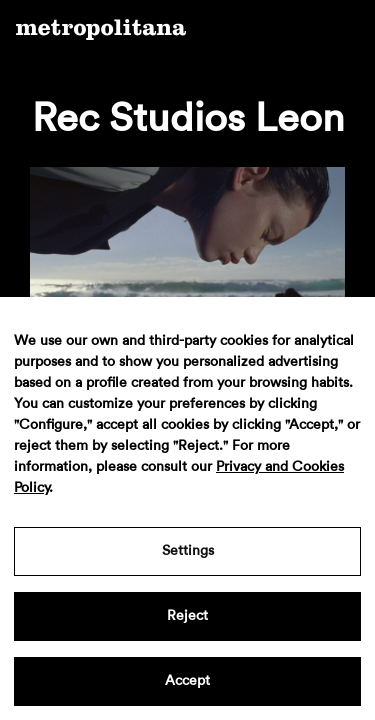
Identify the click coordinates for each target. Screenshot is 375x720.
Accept (187, 681)
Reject (187, 616)
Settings (188, 551)
